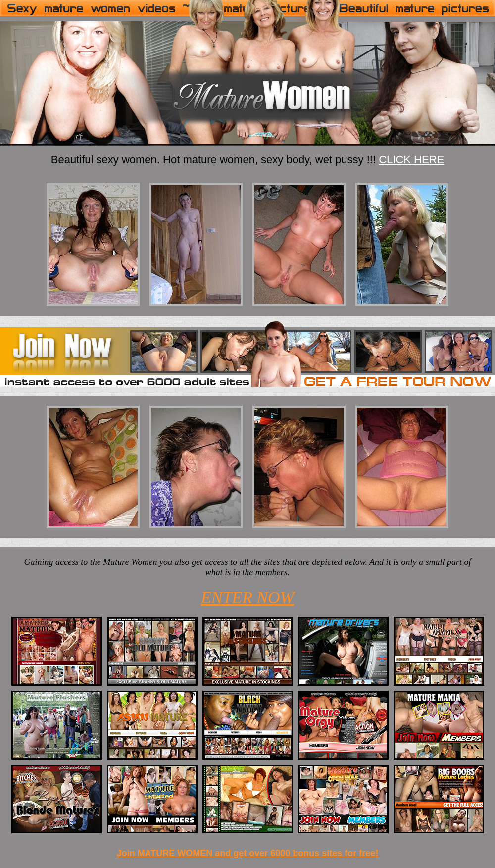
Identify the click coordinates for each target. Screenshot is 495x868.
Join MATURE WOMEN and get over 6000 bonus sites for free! (248, 853)
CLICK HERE (411, 160)
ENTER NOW (247, 597)
